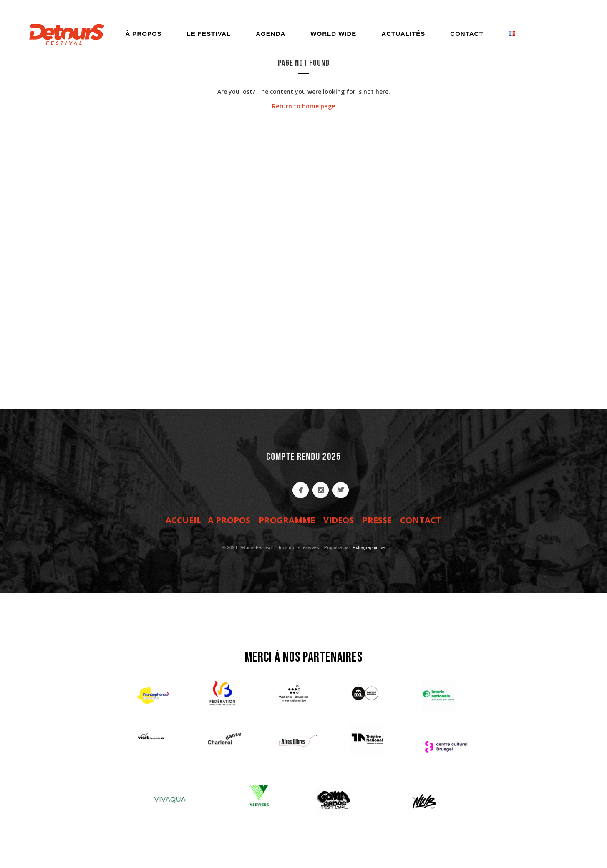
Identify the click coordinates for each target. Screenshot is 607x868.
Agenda (271, 34)
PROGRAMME (287, 520)
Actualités (403, 34)
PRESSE (377, 520)
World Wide (333, 34)
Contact (467, 34)
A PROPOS (229, 520)
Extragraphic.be (368, 547)
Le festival (209, 34)
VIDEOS (339, 520)
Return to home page (303, 106)
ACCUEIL (184, 520)
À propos (143, 34)
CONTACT (421, 520)
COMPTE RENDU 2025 (303, 457)
